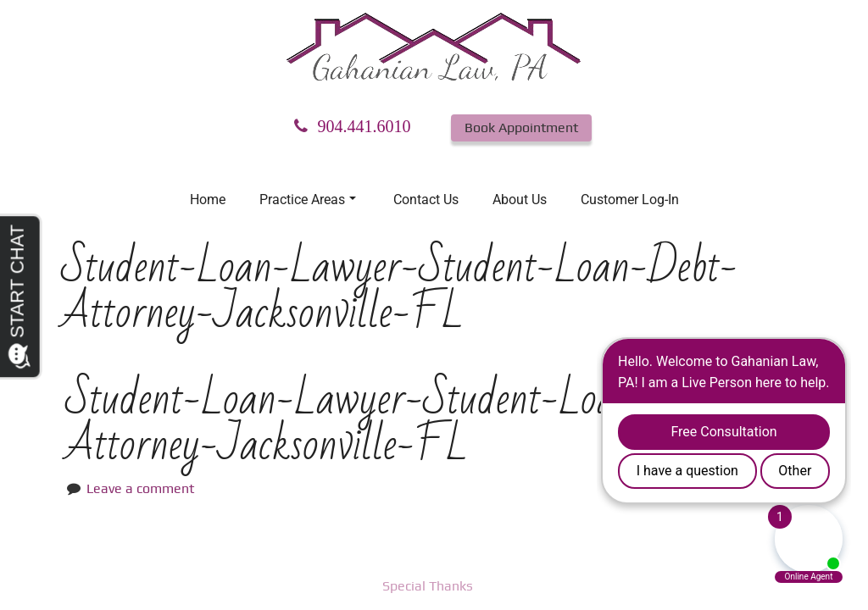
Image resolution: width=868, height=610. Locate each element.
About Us (520, 200)
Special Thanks (428, 586)
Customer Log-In (630, 200)
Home (208, 200)
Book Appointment (521, 128)
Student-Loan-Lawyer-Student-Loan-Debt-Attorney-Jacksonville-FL (403, 422)
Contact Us (426, 200)
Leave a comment (140, 488)
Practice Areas (308, 200)
